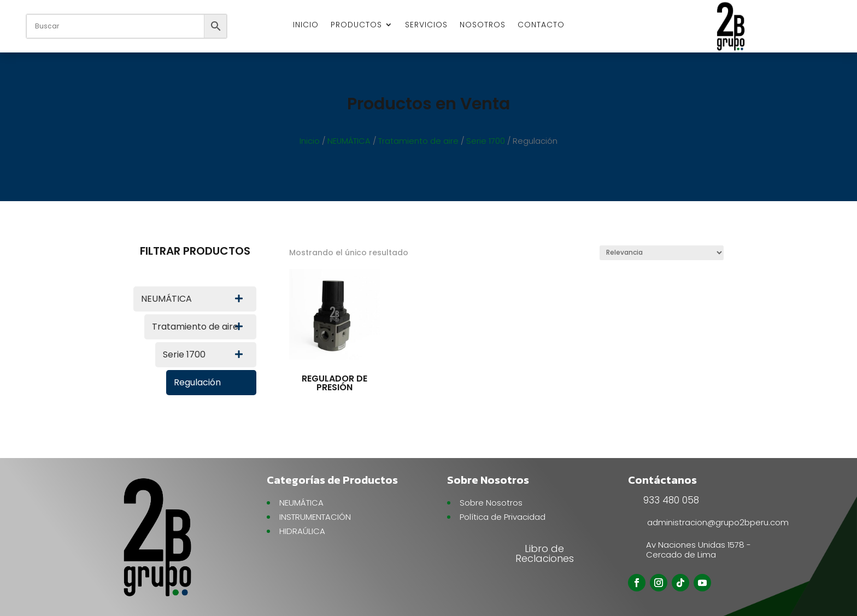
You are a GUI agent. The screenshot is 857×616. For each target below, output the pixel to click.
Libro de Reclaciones (545, 553)
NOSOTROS (483, 25)
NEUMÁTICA (349, 141)
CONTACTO (541, 25)
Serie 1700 (486, 141)
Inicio (310, 141)
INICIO (306, 25)
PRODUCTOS (356, 25)
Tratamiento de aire (418, 141)
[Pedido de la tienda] (662, 253)
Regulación (197, 382)
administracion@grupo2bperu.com (718, 522)
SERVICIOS (426, 25)
